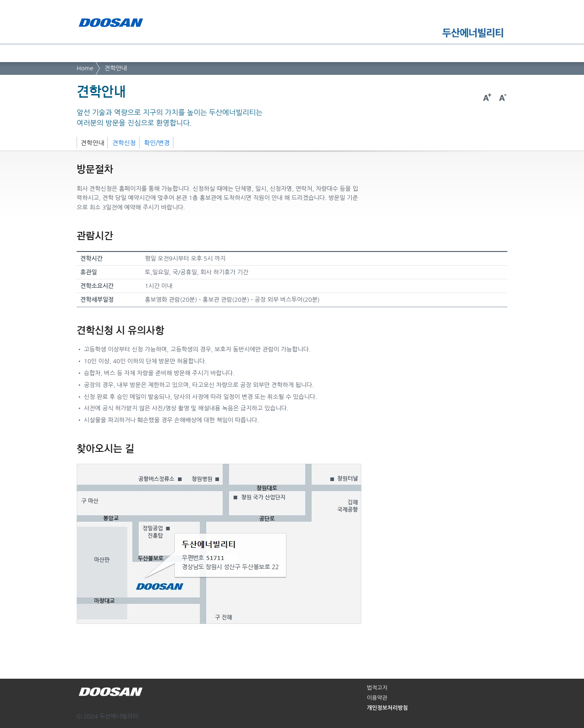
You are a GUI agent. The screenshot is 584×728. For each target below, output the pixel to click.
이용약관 (377, 698)
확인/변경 (157, 143)
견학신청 (124, 143)
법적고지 (377, 688)
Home (85, 68)
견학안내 (116, 68)
